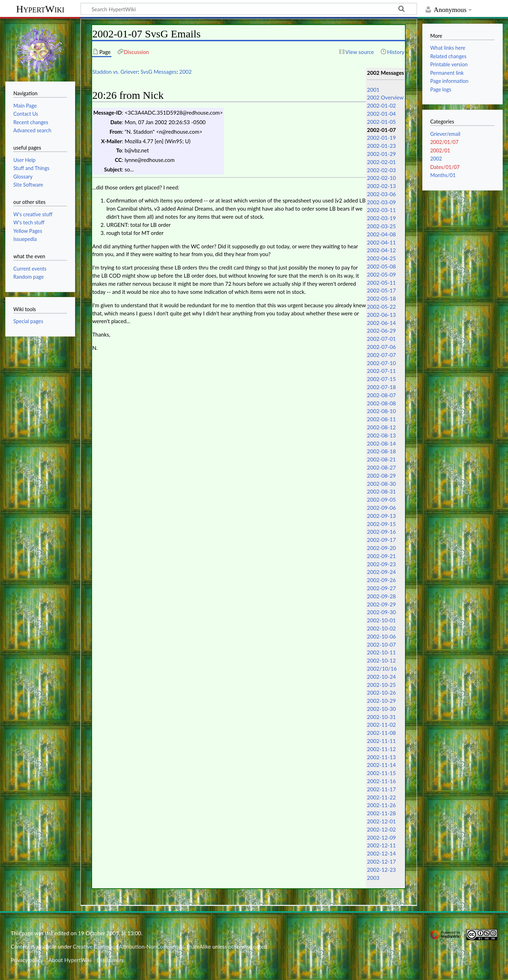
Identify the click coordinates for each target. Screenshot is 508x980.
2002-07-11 (381, 371)
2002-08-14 (381, 443)
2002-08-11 (381, 419)
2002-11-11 (381, 741)
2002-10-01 (381, 620)
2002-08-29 (381, 476)
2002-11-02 (381, 725)
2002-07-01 (381, 339)
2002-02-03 (381, 170)
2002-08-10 (381, 411)
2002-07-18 (381, 387)
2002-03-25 (381, 226)
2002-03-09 (381, 202)
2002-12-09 (381, 837)
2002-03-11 (381, 210)
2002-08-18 (381, 451)
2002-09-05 (381, 500)
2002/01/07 (444, 142)
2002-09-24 (381, 572)
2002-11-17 (381, 789)
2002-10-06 (381, 636)
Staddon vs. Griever (115, 72)
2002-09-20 (381, 548)
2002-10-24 (381, 677)
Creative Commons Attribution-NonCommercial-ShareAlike (142, 946)
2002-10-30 (381, 709)
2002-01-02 (381, 105)
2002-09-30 (381, 612)
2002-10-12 (381, 660)
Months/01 (443, 175)
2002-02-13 (381, 186)
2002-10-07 (381, 645)
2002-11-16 (381, 781)
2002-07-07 (381, 355)
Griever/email (445, 134)
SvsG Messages (158, 72)
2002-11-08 (381, 733)
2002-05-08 (381, 266)
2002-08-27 (381, 467)
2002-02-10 (381, 178)
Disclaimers (110, 960)
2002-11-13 (381, 757)
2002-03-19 (381, 218)
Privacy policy (27, 960)
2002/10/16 (382, 669)
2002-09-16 (381, 532)
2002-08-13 (381, 435)
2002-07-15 (381, 379)
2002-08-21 (381, 459)
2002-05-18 (381, 298)
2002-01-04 (381, 114)
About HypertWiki (70, 960)
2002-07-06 (381, 347)
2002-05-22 (381, 307)
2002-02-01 (381, 162)
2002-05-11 (381, 283)
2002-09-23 (381, 564)
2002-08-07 (381, 395)
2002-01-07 (381, 130)
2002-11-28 (381, 813)
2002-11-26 (381, 805)
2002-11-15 (381, 773)
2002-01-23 (381, 146)
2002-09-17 (381, 540)
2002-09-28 (381, 596)
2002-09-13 (381, 516)
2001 (373, 90)
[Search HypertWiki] (249, 9)
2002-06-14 (381, 323)
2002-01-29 (381, 154)
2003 (373, 878)
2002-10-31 (381, 717)
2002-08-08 (381, 403)
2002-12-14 (381, 853)
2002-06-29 (381, 331)
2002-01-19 (381, 138)
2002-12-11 (381, 845)
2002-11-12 (381, 749)
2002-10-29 (381, 701)
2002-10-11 (381, 652)
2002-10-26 (381, 692)
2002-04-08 (381, 234)
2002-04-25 (381, 258)
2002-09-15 (381, 524)
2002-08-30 (381, 484)
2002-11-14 (381, 765)
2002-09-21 (381, 556)
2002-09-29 (381, 604)
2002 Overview (385, 97)
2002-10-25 (381, 685)
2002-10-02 (381, 628)
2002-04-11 (381, 242)
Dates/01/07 (445, 167)
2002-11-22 (381, 797)
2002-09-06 (381, 508)
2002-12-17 (381, 861)
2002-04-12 (381, 250)
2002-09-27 (381, 588)
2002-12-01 (381, 821)
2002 (185, 72)
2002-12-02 (381, 829)
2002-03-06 (381, 194)
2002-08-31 (381, 491)
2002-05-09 (381, 274)
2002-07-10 (381, 363)
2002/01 (440, 150)
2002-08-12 (381, 427)
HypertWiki (40, 9)
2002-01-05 (381, 122)
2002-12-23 (381, 870)
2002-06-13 (381, 315)
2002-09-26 (381, 580)
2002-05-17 (381, 290)
